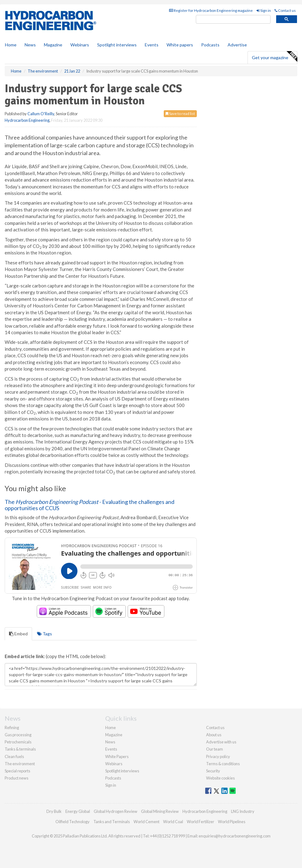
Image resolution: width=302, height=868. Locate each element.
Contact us (285, 10)
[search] (233, 19)
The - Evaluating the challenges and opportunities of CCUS (90, 505)
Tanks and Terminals (112, 822)
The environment (20, 764)
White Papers (117, 757)
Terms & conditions (223, 764)
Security (213, 771)
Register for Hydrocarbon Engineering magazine (211, 10)
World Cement (146, 822)
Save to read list (180, 114)
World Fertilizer (201, 822)
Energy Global (78, 811)
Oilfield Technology (73, 822)
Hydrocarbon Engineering (27, 120)
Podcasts (210, 45)
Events (152, 45)
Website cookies (220, 778)
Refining (12, 728)
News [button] (30, 45)
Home (11, 45)
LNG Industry (243, 811)
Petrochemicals (18, 742)
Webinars (80, 45)
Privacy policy (218, 757)
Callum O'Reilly (41, 114)
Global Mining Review (160, 811)
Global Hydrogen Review (116, 811)
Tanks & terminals (20, 749)
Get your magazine (274, 57)
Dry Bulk (54, 811)
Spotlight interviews (117, 45)
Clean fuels (14, 757)
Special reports (17, 771)
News (110, 742)
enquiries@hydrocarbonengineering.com (235, 836)
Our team (215, 749)
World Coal (173, 822)
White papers (180, 45)
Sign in (264, 10)
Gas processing (18, 735)
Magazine (53, 45)
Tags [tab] (45, 634)
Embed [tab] (18, 634)
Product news (17, 778)
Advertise (237, 45)
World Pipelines (232, 822)
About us (214, 735)
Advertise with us (221, 742)
